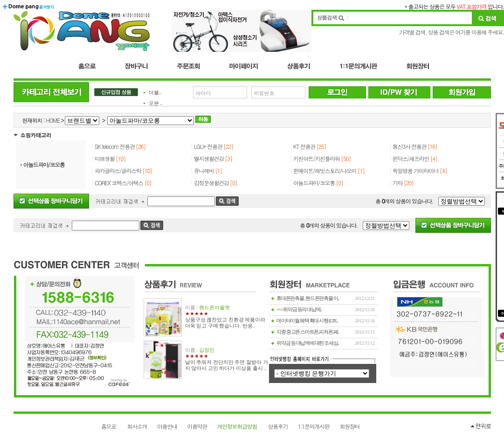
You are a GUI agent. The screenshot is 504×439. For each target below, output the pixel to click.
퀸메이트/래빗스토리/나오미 (325, 171)
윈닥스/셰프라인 (411, 158)
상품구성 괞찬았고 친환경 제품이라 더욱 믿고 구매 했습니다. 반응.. (225, 323)
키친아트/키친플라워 (317, 158)
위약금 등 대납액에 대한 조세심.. (308, 343)
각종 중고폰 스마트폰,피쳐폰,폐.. (308, 332)
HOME (53, 120)
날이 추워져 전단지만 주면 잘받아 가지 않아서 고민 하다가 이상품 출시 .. (227, 365)
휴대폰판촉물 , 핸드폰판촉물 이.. (308, 298)
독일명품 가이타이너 (416, 171)
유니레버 (204, 171)
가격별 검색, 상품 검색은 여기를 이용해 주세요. (452, 32)
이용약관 (197, 426)
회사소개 (137, 426)
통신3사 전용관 (409, 146)
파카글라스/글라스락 (118, 171)
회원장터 (350, 426)
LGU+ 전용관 (209, 146)
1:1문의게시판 (314, 426)
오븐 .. (156, 103)
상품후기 (278, 426)
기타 (397, 183)
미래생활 (105, 158)
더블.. (155, 93)
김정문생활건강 (211, 183)
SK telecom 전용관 (115, 146)
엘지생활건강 (209, 158)
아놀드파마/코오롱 (44, 164)
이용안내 (167, 426)
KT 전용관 (304, 146)
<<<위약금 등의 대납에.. (299, 310)
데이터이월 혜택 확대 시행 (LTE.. (307, 321)
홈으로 (109, 426)
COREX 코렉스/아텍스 (119, 183)
